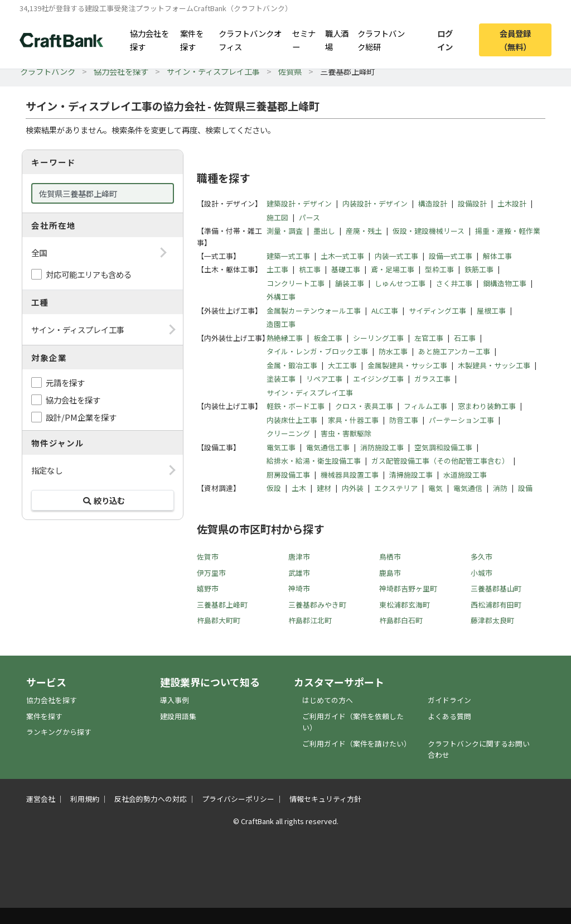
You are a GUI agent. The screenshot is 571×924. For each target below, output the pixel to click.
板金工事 (328, 338)
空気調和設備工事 (443, 447)
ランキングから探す (59, 732)
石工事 (465, 338)
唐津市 (299, 557)
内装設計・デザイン (375, 203)
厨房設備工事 (288, 475)
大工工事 (342, 365)
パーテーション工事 (461, 420)
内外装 (353, 488)
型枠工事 (439, 269)
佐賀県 (290, 71)
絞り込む (103, 500)
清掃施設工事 (411, 475)
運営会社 (41, 799)
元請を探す (65, 382)
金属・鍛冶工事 (292, 365)
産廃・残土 (364, 231)
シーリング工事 (378, 338)
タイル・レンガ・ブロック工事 (317, 351)
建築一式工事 (288, 256)
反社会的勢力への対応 (151, 799)
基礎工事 (346, 269)
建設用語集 (178, 716)
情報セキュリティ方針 (325, 799)
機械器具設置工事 (350, 475)
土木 (299, 488)
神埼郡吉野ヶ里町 (408, 588)
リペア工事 (324, 379)
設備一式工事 (451, 256)
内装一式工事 (396, 256)
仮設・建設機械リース (429, 231)
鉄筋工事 (479, 269)
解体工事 (497, 256)
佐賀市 (208, 557)
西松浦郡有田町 (496, 605)
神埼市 (299, 588)
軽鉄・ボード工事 (296, 406)
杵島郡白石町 (401, 620)
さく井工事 (454, 283)
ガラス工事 (432, 379)
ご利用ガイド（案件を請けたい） (357, 743)
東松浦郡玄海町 (405, 605)
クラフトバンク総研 (381, 40)
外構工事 (281, 297)
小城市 (482, 573)
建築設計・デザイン (299, 203)
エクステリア (396, 488)
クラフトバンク (48, 71)
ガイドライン (449, 700)
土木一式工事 (342, 256)
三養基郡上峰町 (222, 605)
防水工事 (393, 351)
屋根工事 (491, 311)
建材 (324, 488)
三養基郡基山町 (496, 588)
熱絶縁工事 (285, 338)
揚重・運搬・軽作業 (508, 231)
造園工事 (281, 324)
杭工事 (310, 269)
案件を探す (192, 40)
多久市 (482, 557)
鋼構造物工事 (505, 283)
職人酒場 (337, 40)
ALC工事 (385, 311)
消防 (500, 488)
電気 (435, 488)
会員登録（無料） (515, 40)
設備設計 (472, 203)
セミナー (304, 40)
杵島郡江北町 (310, 620)
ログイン (445, 40)
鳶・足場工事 (393, 269)
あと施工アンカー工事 (454, 351)
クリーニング (288, 433)
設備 (525, 488)
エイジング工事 (378, 379)
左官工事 (429, 338)
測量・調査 (285, 231)
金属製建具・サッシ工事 (407, 365)
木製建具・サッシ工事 (494, 365)
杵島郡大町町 (219, 620)
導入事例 (175, 700)
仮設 (274, 488)
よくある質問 (449, 716)
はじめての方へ (328, 700)
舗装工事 (350, 283)
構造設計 (433, 203)
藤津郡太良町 (492, 620)
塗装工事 (281, 379)
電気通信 (468, 488)
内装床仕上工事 (292, 420)
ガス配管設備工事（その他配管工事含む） (440, 461)
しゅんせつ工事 (400, 283)
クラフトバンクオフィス (250, 40)
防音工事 (404, 420)
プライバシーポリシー (238, 799)
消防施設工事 (382, 447)
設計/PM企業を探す (81, 417)
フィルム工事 (425, 406)
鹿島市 (390, 573)
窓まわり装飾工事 (487, 406)
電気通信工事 (328, 447)
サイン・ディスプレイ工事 (213, 71)
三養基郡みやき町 (317, 605)
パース (309, 217)
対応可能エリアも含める (89, 274)
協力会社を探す (149, 40)
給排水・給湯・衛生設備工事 (314, 461)
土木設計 (512, 203)
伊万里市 (211, 573)
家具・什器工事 (353, 420)
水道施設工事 (465, 475)
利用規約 (85, 799)
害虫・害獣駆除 (346, 433)
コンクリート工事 (296, 283)
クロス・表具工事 (364, 406)
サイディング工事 (437, 311)
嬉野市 (208, 588)
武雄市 (299, 573)
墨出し (324, 231)
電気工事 (281, 447)
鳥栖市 (390, 557)
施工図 (277, 217)
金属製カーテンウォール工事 (314, 311)
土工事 (277, 269)
